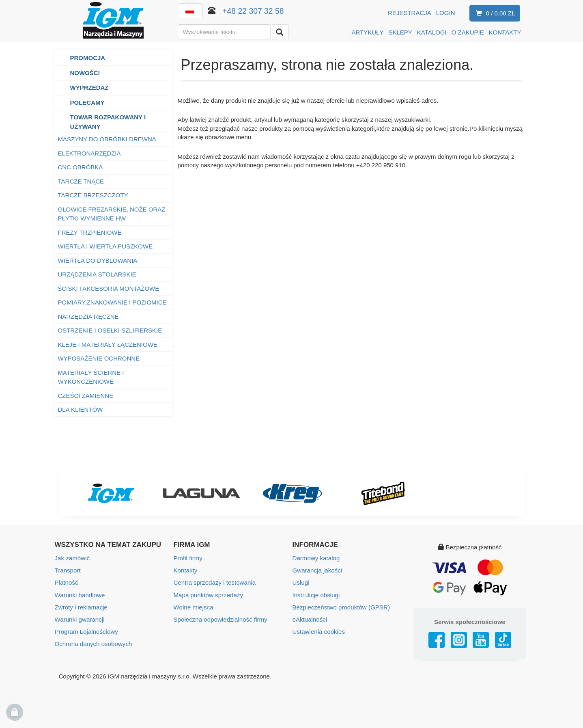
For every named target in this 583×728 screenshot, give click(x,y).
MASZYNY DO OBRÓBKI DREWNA (107, 139)
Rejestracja (410, 13)
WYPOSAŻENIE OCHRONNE (99, 358)
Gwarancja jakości (317, 570)
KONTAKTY (505, 32)
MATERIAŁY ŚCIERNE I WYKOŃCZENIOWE (91, 377)
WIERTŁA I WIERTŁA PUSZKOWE (105, 246)
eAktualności (310, 619)
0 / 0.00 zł (494, 14)
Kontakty (185, 570)
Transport (68, 570)
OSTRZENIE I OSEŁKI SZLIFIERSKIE (110, 330)
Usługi (301, 582)
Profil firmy (188, 558)
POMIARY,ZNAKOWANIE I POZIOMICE (112, 302)
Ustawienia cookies (318, 631)
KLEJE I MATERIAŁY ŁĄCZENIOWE (108, 345)
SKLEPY (400, 32)
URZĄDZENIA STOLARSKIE (97, 274)
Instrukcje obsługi (316, 595)
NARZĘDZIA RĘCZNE (88, 316)
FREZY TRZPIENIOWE (90, 232)
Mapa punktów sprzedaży (208, 595)
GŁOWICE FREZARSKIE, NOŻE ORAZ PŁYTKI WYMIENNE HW (112, 214)
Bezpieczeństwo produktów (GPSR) (341, 607)
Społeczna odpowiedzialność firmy (220, 619)
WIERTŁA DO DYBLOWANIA (98, 260)
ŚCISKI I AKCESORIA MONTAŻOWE (109, 288)
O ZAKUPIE (468, 32)
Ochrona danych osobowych (93, 643)
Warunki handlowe (80, 595)
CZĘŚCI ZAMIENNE (86, 396)
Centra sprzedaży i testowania (214, 582)
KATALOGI (432, 32)
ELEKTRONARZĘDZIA (89, 153)
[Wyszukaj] (280, 32)
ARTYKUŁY (368, 32)
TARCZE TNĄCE (81, 181)
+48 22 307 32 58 (253, 11)
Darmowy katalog (316, 558)
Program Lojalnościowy (86, 631)
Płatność (67, 582)
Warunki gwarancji (80, 619)
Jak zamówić (72, 558)
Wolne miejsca (193, 607)
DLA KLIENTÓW (81, 409)
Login (446, 13)
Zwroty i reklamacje (81, 607)
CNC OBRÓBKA (81, 167)
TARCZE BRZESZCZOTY (93, 195)
